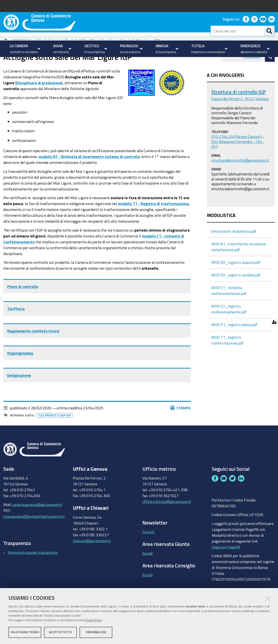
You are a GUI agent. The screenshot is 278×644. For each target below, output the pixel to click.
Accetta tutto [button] (61, 633)
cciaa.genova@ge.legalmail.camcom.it (34, 537)
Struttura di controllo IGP (239, 113)
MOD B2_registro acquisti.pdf (236, 283)
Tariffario (16, 330)
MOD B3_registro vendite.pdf (236, 296)
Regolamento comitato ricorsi (33, 352)
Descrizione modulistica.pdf (234, 252)
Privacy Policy (94, 621)
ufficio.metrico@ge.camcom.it (167, 523)
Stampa (181, 429)
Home (6, 62)
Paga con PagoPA (226, 568)
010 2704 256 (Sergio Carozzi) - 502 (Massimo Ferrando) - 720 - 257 (238, 162)
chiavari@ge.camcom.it (92, 562)
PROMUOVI (22, 62)
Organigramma (20, 374)
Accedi (148, 575)
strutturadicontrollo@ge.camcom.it (240, 181)
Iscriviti (148, 553)
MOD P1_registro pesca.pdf (234, 346)
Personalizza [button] (96, 633)
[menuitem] (24, 49)
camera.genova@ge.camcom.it (37, 526)
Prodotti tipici (49, 62)
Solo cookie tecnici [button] (25, 633)
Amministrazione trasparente (33, 573)
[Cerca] (269, 31)
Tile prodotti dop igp (55, 437)
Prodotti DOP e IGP (80, 62)
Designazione (19, 397)
